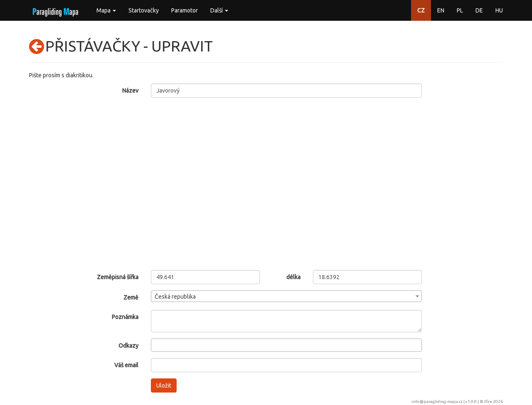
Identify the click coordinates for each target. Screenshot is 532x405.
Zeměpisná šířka (118, 277)
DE (479, 10)
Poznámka (125, 317)
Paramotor (185, 10)
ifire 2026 (494, 401)
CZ (421, 10)
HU (499, 10)
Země (131, 297)
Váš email (126, 365)
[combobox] (287, 296)
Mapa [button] (106, 10)
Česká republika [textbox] (175, 297)
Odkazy (128, 346)
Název (130, 91)
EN (441, 10)
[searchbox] (156, 345)
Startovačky (144, 10)
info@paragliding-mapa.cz (437, 401)
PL (460, 10)
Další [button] (219, 10)
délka (293, 277)
